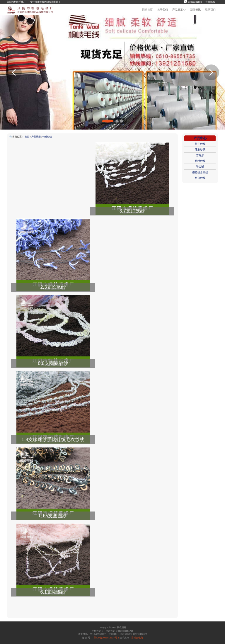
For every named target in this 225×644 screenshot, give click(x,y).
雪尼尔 (200, 155)
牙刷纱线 (200, 149)
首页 (27, 137)
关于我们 (163, 10)
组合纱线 (200, 178)
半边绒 (200, 166)
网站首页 (147, 10)
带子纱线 (200, 144)
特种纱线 (47, 137)
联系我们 (210, 10)
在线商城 (210, 2)
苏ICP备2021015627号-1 (106, 638)
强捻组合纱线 (200, 172)
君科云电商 (137, 638)
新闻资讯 (195, 10)
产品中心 (200, 138)
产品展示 (179, 10)
